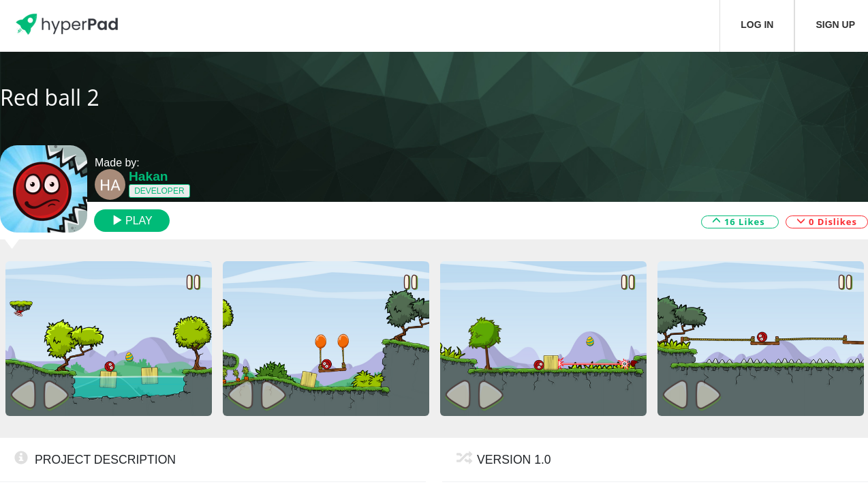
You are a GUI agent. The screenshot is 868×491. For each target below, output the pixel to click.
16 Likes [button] (740, 221)
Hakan (149, 176)
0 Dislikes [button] (827, 221)
